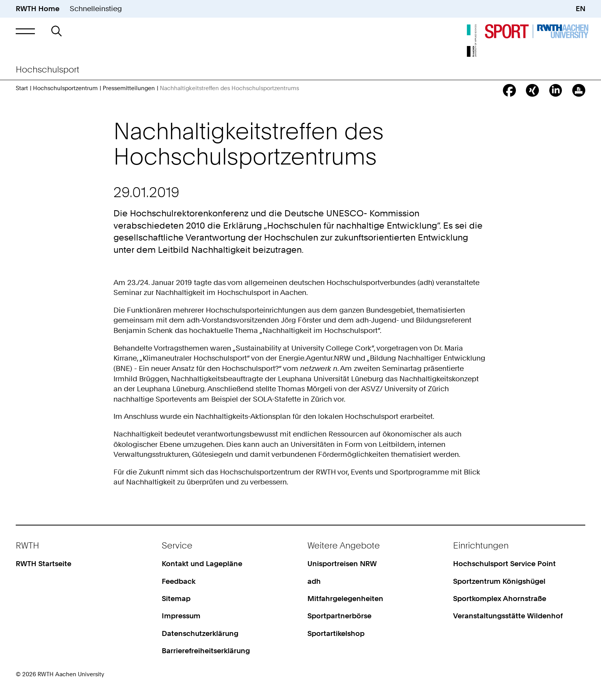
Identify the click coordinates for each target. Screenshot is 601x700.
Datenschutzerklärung (200, 633)
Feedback (179, 581)
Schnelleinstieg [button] (96, 9)
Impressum (181, 616)
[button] (25, 31)
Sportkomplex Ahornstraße (500, 599)
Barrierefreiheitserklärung (206, 651)
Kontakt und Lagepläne (202, 564)
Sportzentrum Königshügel (499, 581)
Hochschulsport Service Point (504, 564)
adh (314, 581)
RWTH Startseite (44, 564)
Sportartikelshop (336, 633)
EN (580, 9)
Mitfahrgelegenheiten (345, 599)
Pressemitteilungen (129, 88)
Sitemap (176, 599)
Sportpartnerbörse (339, 616)
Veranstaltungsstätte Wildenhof (508, 616)
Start (22, 88)
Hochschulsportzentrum (65, 88)
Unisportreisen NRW (342, 564)
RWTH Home (38, 9)
